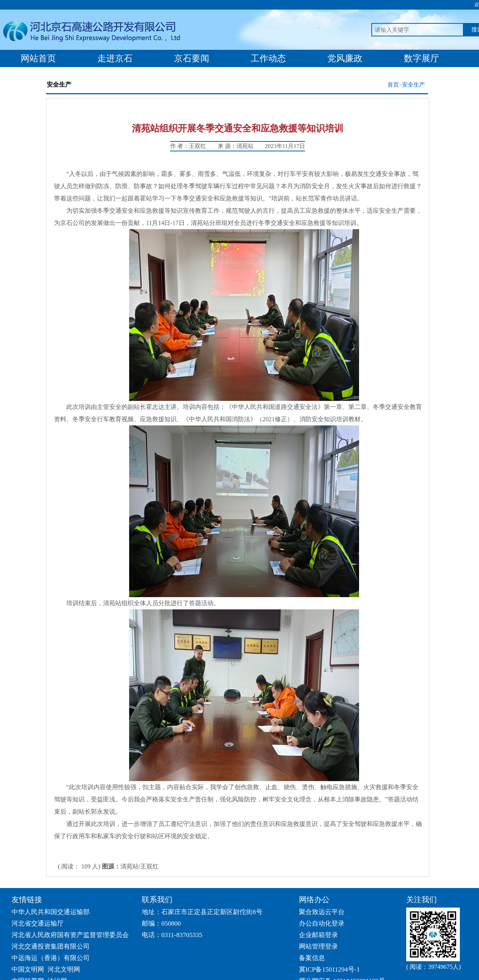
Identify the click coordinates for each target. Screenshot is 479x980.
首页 (393, 85)
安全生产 (413, 85)
